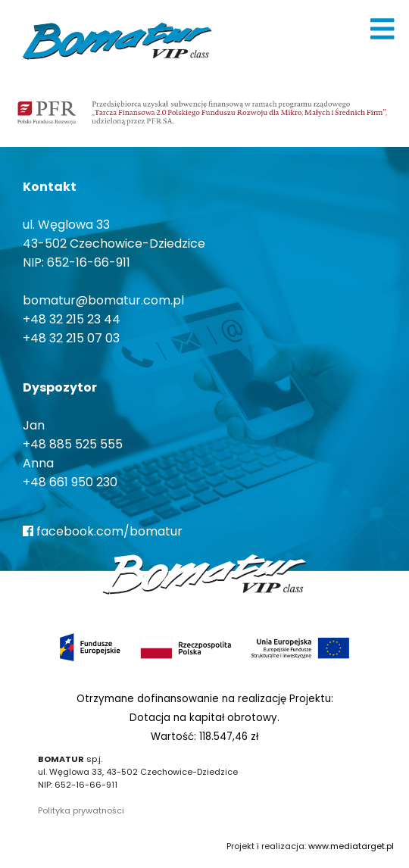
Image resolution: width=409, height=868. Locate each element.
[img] (382, 29)
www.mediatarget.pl (351, 846)
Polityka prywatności (81, 810)
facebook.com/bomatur (103, 531)
